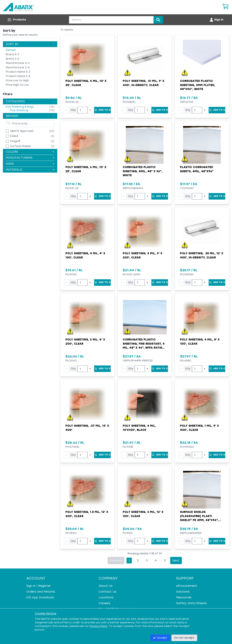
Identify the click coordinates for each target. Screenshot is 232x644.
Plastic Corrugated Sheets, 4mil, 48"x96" (197, 169)
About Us (106, 586)
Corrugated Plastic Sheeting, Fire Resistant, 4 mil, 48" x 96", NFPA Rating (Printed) (144, 344)
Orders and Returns (41, 592)
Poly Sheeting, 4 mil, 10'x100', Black (139, 428)
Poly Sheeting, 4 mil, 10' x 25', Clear (86, 83)
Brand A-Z (13, 54)
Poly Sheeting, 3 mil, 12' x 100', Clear (143, 514)
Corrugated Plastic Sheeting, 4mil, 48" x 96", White (143, 171)
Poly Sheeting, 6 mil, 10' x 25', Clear (86, 169)
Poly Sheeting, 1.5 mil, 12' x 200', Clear (87, 514)
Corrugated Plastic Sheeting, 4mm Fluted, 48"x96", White (197, 85)
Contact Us (107, 592)
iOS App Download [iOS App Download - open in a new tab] (40, 597)
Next (176, 560)
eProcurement (187, 586)
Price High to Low (17, 85)
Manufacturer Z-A (18, 67)
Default (11, 50)
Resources (184, 597)
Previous (116, 560)
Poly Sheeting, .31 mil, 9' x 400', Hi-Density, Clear (144, 83)
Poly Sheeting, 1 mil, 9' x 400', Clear (199, 428)
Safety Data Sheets (191, 603)
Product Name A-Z (18, 72)
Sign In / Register (39, 586)
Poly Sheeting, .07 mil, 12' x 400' (87, 428)
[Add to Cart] (102, 110)
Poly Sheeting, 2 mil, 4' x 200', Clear (85, 342)
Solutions (183, 592)
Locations (106, 597)
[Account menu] (216, 20)
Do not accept (184, 638)
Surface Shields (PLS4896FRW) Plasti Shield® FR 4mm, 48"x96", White (199, 516)
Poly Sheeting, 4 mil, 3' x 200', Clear (143, 255)
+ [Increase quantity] (90, 110)
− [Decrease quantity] (67, 110)
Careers (104, 603)
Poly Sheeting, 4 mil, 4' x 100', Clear (85, 255)
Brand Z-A (13, 59)
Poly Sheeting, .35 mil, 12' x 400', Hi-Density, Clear (202, 255)
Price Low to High (17, 80)
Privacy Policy (99, 626)
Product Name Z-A (18, 76)
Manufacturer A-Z (18, 63)
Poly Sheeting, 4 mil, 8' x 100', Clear (200, 342)
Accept (160, 638)
